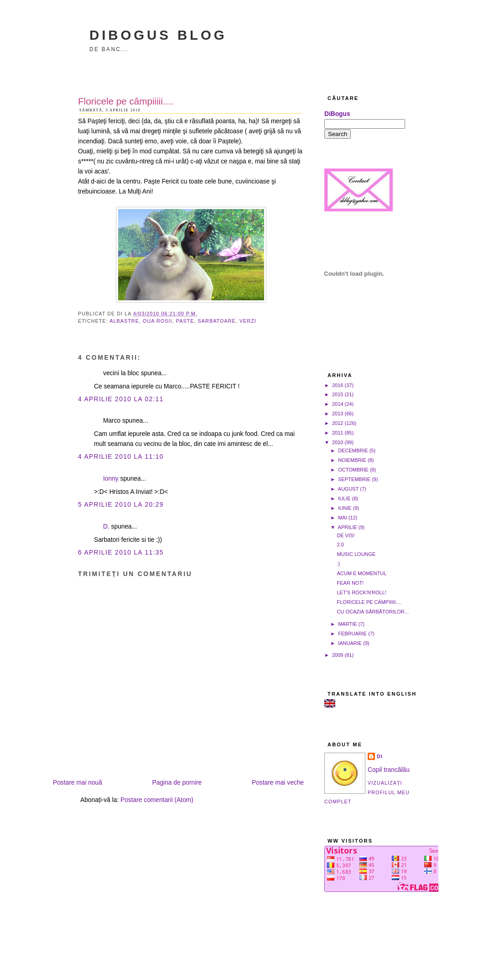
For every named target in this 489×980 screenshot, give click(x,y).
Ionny (111, 479)
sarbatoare (217, 321)
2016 (338, 385)
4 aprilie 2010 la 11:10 (121, 457)
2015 (338, 394)
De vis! (346, 535)
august (349, 489)
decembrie (353, 451)
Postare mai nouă (78, 783)
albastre (124, 321)
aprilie (348, 527)
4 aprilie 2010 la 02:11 (121, 399)
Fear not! (350, 583)
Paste (185, 321)
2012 (338, 423)
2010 (338, 442)
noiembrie (352, 460)
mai (343, 518)
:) (338, 564)
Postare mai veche (278, 783)
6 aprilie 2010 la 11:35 (121, 553)
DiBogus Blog (158, 35)
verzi (248, 321)
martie (347, 624)
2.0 (340, 545)
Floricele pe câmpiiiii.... (126, 101)
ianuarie (350, 643)
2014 (338, 404)
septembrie (354, 479)
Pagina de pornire (177, 783)
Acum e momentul (362, 573)
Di (380, 756)
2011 (338, 433)
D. (106, 527)
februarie (352, 634)
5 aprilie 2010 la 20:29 (121, 505)
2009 (338, 655)
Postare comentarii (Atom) (157, 800)
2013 (338, 414)
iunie (345, 508)
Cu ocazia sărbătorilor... (373, 612)
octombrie (353, 470)
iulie (344, 498)
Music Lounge (356, 554)
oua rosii (158, 321)
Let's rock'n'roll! (361, 592)
